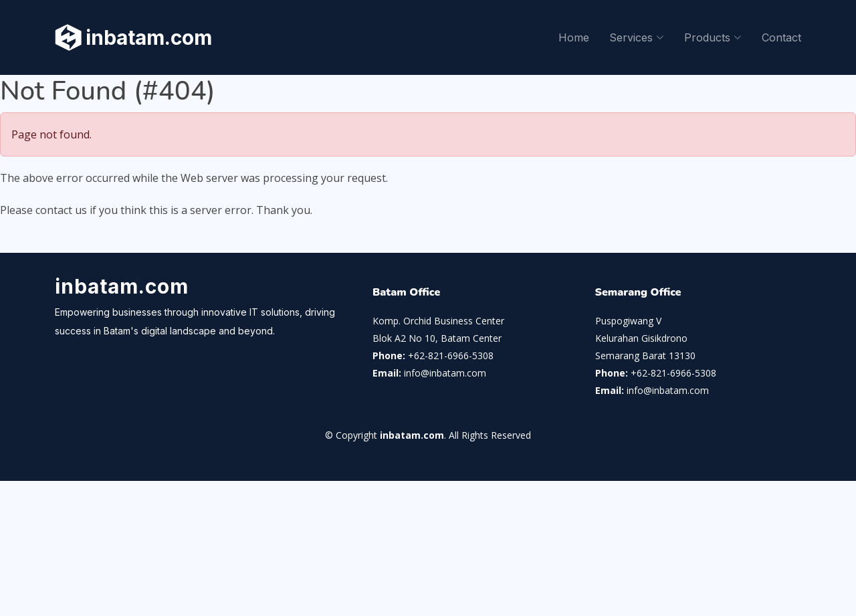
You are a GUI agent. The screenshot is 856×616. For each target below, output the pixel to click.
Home (574, 37)
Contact (781, 37)
